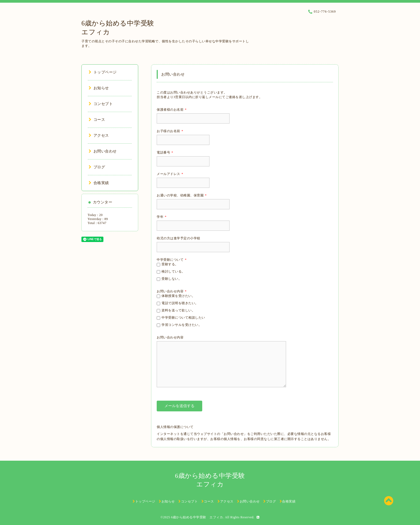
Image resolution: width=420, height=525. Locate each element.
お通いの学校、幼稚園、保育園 (182, 195)
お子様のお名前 (170, 131)
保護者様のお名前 (172, 110)
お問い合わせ (103, 151)
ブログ (97, 167)
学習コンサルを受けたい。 (182, 325)
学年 (162, 217)
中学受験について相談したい (183, 318)
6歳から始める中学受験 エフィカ (197, 517)
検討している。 (173, 271)
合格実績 (99, 183)
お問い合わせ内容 (172, 291)
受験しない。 (172, 279)
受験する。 (170, 264)
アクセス (99, 135)
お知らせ (99, 88)
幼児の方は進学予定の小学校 (179, 238)
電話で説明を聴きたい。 (180, 303)
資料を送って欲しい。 (178, 310)
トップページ (103, 72)
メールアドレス (170, 174)
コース (97, 120)
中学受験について (172, 260)
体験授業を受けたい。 (178, 296)
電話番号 (165, 152)
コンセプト (101, 104)
